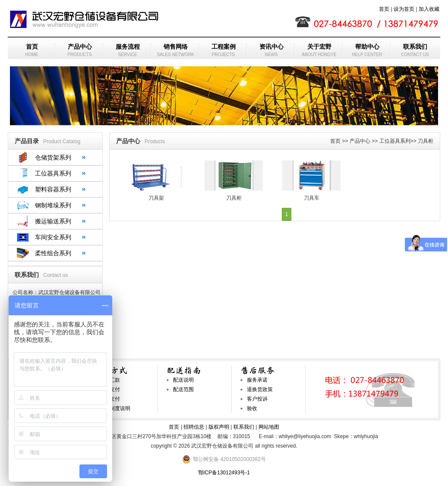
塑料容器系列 (53, 189)
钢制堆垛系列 (53, 205)
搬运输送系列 (53, 221)
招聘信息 (194, 427)
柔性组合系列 (53, 253)
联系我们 (244, 427)
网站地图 (269, 427)
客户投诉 (257, 399)
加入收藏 (429, 9)
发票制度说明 (115, 408)
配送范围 (183, 389)
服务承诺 (257, 380)
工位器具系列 (53, 173)
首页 (384, 9)
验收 (252, 408)
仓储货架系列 (53, 157)
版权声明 (219, 427)
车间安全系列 (53, 237)
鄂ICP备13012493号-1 (224, 473)
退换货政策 (260, 389)
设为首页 (404, 9)
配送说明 (183, 380)
